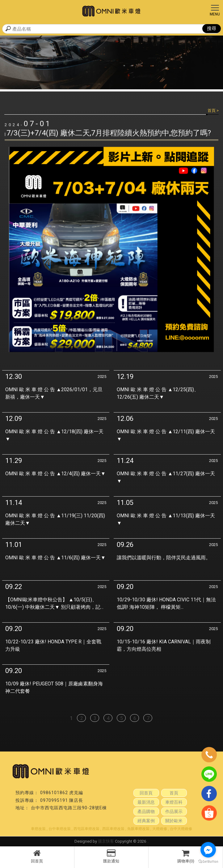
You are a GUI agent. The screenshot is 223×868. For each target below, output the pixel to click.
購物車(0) (186, 856)
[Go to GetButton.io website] (208, 862)
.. (148, 841)
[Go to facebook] (208, 850)
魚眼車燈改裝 (138, 829)
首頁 (212, 110)
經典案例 (146, 821)
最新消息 (146, 802)
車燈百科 (174, 802)
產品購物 (146, 811)
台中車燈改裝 (60, 829)
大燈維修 (160, 829)
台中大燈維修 (181, 829)
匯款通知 (111, 856)
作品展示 (174, 811)
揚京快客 (106, 841)
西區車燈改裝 (113, 829)
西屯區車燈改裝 (86, 829)
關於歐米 (174, 821)
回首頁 (37, 856)
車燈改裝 (38, 829)
